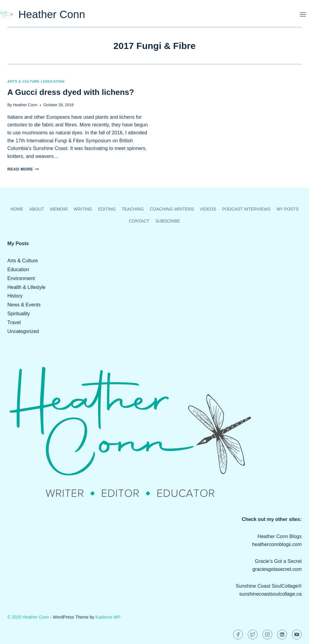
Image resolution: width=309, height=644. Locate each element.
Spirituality (19, 314)
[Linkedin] (282, 635)
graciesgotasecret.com (277, 569)
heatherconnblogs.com (277, 544)
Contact (139, 221)
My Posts (288, 209)
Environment (21, 278)
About (37, 209)
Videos (208, 209)
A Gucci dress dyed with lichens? (71, 92)
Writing (83, 209)
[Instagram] (267, 635)
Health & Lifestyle (26, 287)
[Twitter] (253, 635)
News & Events (24, 305)
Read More (23, 169)
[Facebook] (238, 635)
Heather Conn (25, 105)
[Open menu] (303, 14)
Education (54, 81)
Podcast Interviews (246, 209)
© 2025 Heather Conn (28, 617)
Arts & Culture (23, 81)
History (15, 296)
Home (17, 209)
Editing (107, 209)
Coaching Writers (172, 209)
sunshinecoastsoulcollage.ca (270, 594)
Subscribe (168, 221)
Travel (14, 322)
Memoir (59, 209)
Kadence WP (108, 617)
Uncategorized (23, 331)
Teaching (133, 209)
